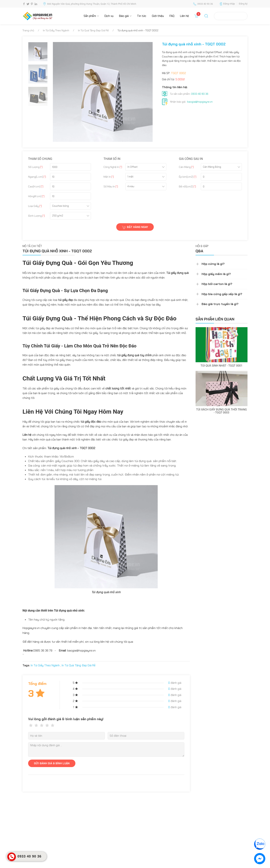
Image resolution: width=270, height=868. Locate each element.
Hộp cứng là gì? (213, 264)
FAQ (172, 16)
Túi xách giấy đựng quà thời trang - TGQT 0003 (222, 411)
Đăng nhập (229, 4)
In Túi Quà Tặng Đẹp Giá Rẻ (93, 30)
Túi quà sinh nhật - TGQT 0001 (222, 366)
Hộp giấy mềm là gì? (216, 274)
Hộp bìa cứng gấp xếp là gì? (222, 294)
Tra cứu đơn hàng (231, 16)
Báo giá (124, 16)
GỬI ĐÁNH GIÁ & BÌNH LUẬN (52, 763)
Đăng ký (243, 4)
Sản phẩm (90, 16)
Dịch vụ (109, 16)
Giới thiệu (158, 16)
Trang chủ (28, 30)
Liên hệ (184, 16)
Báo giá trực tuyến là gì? (220, 304)
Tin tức (142, 16)
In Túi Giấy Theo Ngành (56, 30)
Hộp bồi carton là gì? (217, 284)
